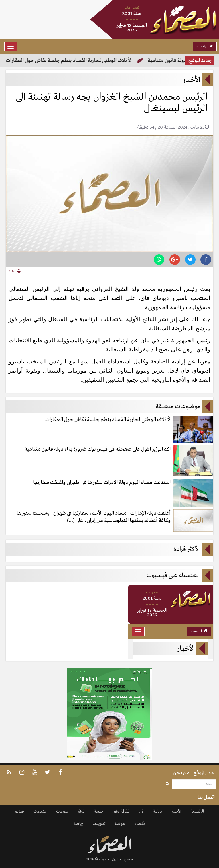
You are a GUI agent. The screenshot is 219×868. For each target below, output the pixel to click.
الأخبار (176, 811)
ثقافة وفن (121, 811)
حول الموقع (204, 773)
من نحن (181, 773)
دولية (157, 811)
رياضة (78, 824)
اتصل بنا (206, 797)
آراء (141, 811)
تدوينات (99, 824)
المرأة (81, 811)
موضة (120, 824)
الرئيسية (205, 46)
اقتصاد (140, 824)
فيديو (20, 811)
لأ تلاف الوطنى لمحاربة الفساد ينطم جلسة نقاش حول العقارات (68, 61)
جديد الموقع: (200, 61)
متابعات (40, 811)
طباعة (15, 271)
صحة (98, 811)
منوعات (62, 811)
